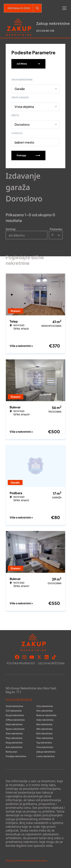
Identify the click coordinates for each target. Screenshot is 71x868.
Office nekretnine (15, 720)
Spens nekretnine (15, 729)
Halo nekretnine (45, 720)
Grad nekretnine (14, 706)
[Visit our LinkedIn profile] (47, 657)
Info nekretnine (44, 711)
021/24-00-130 (45, 31)
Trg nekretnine (44, 743)
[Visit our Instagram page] (24, 657)
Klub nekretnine (14, 724)
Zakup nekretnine (46, 752)
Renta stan (11, 752)
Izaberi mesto (24, 142)
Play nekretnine (14, 738)
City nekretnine (45, 706)
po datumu (17, 235)
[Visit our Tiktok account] (54, 657)
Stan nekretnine (14, 733)
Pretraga (28, 155)
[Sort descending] (59, 235)
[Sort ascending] (52, 235)
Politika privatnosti (21, 663)
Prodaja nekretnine (16, 756)
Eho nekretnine (44, 724)
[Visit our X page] (39, 657)
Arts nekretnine (14, 747)
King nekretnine (14, 743)
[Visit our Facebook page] (17, 657)
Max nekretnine (45, 738)
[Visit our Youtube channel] (32, 657)
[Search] (37, 8)
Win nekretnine (44, 729)
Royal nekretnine (15, 715)
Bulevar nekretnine (46, 715)
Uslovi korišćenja (51, 663)
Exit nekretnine (44, 733)
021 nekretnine (14, 711)
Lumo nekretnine (45, 756)
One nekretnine (45, 747)
